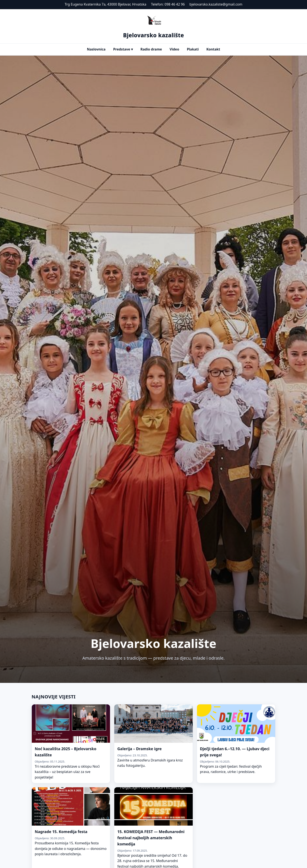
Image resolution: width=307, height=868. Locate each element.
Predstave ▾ (123, 49)
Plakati (193, 49)
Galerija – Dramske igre (139, 749)
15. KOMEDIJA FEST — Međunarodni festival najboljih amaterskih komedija (151, 838)
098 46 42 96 (175, 4)
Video (174, 49)
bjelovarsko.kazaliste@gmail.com (216, 4)
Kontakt (213, 49)
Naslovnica (96, 49)
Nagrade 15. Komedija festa (61, 832)
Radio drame (151, 49)
